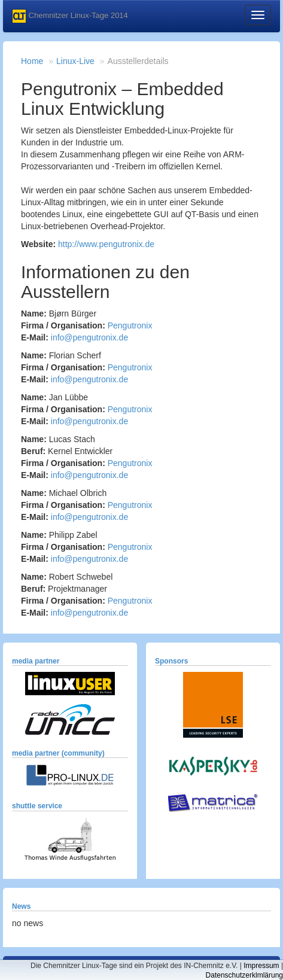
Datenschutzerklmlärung (244, 975)
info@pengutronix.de (89, 337)
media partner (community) (58, 753)
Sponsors (171, 661)
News (21, 906)
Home (32, 61)
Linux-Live (75, 61)
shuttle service (37, 806)
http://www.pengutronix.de (106, 244)
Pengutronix (130, 325)
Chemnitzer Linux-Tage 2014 (70, 16)
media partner (36, 661)
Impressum (261, 966)
